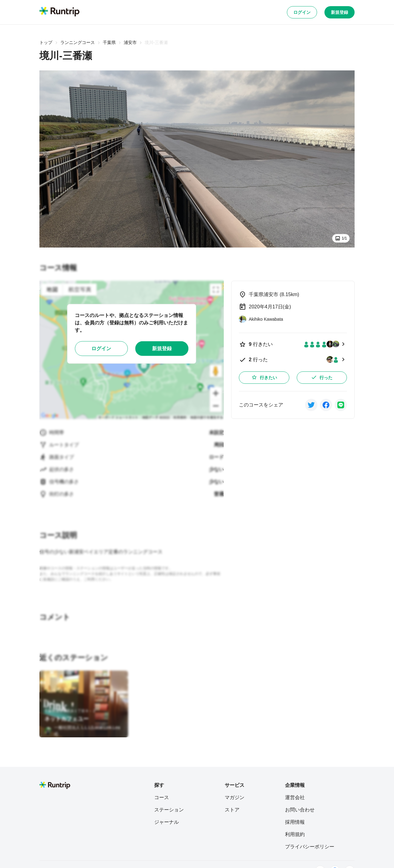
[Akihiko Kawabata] (261, 319)
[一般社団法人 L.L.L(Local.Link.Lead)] (84, 731)
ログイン (302, 12)
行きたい (264, 377)
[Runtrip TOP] (59, 12)
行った (322, 377)
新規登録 (340, 12)
